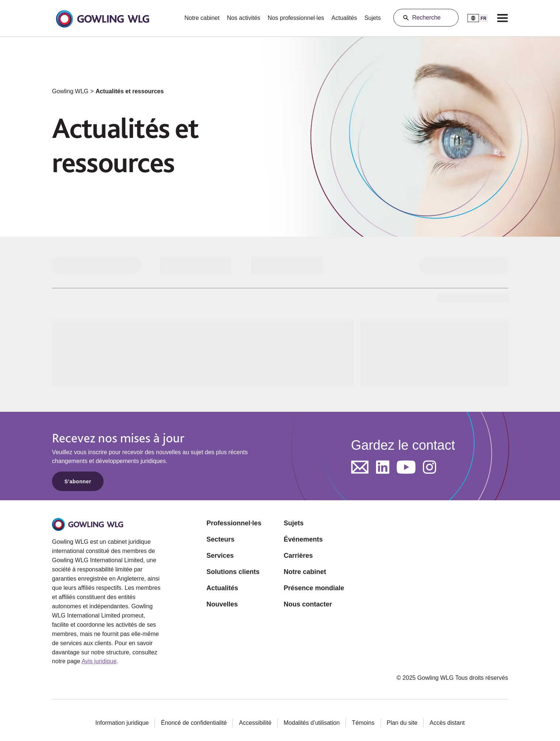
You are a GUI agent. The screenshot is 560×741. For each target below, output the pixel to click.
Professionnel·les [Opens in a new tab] (234, 523)
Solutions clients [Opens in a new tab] (233, 572)
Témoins (363, 723)
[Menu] (502, 18)
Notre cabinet (202, 18)
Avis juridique (99, 661)
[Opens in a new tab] (360, 467)
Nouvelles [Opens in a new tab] (222, 604)
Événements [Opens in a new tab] (303, 539)
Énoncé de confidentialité (194, 723)
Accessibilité (255, 723)
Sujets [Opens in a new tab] (293, 523)
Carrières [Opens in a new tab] (298, 556)
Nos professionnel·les (296, 18)
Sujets (372, 18)
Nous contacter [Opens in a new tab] (308, 604)
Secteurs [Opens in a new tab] (220, 539)
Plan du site (402, 723)
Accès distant (447, 723)
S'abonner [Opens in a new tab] (78, 481)
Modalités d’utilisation (312, 723)
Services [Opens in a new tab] (220, 556)
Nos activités (244, 18)
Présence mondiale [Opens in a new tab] (314, 588)
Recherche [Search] (426, 18)
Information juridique (122, 723)
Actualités (344, 18)
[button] (102, 18)
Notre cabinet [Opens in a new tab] (305, 572)
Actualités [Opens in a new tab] (222, 588)
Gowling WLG (70, 91)
